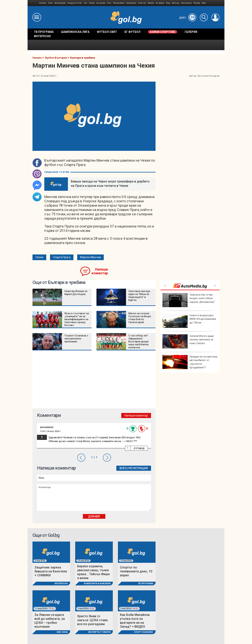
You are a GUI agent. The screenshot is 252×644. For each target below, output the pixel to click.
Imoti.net (142, 3)
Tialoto (92, 3)
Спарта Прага (62, 257)
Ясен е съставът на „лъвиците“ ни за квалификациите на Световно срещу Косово (77, 319)
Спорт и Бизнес (144, 632)
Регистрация (138, 468)
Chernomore (186, 3)
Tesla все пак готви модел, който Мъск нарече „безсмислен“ (189, 300)
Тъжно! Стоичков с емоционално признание (76, 339)
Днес (188, 18)
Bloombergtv (60, 3)
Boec (204, 3)
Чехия (39, 257)
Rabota (151, 3)
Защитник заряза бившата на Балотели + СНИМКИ (51, 571)
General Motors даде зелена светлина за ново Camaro (188, 341)
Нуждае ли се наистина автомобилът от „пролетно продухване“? (190, 362)
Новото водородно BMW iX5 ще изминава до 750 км (189, 321)
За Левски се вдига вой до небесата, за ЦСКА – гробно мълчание (50, 621)
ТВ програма (145, 584)
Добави (94, 516)
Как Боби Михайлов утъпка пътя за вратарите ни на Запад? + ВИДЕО (135, 621)
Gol (85, 3)
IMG (33, 3)
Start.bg (175, 3)
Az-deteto (160, 3)
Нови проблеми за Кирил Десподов (76, 293)
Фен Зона (62, 632)
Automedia (131, 3)
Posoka (197, 3)
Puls (109, 3)
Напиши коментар (100, 271)
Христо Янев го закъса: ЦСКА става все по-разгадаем (92, 620)
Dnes (50, 3)
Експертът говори (99, 632)
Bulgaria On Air (75, 3)
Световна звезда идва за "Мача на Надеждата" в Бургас (139, 296)
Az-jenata (101, 3)
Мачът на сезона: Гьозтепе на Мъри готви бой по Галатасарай (140, 318)
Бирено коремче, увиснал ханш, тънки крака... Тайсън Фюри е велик (93, 572)
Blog (168, 3)
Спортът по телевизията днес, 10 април (136, 571)
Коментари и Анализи (97, 584)
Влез (123, 468)
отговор (139, 448)
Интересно (61, 584)
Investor (43, 3)
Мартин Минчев (90, 257)
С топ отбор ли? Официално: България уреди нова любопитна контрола (138, 341)
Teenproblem (119, 3)
